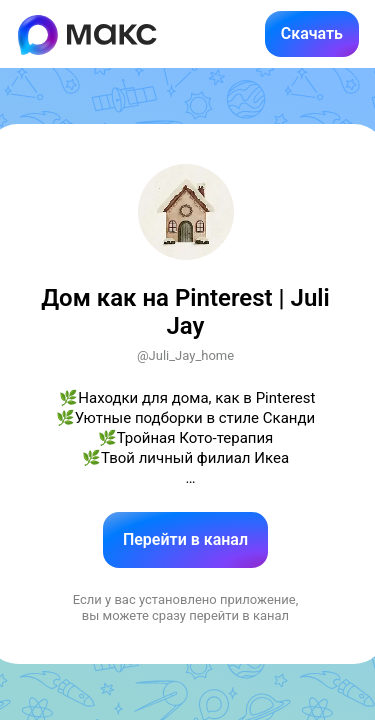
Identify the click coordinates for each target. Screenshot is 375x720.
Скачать (312, 33)
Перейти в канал (185, 539)
